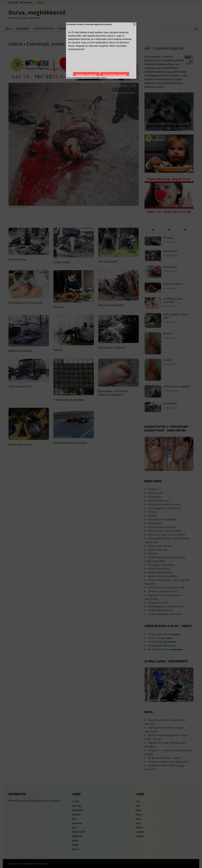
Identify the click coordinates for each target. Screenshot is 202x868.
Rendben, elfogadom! (86, 75)
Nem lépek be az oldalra (115, 75)
